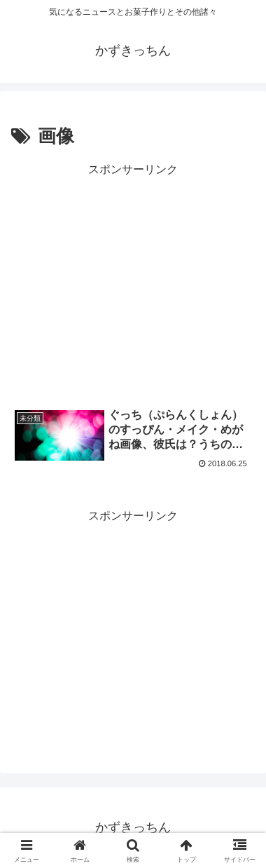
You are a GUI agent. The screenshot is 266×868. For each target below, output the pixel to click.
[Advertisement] (133, 282)
